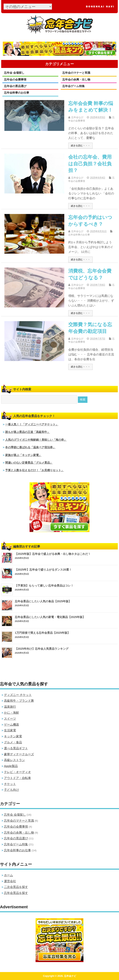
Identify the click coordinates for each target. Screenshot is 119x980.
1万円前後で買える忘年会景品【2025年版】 (42, 633)
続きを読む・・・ (80, 146)
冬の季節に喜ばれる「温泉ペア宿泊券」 (30, 447)
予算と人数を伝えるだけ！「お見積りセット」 (35, 470)
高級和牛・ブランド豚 (19, 701)
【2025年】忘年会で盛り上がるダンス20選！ (43, 570)
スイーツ (10, 719)
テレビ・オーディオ (17, 772)
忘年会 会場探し (14, 73)
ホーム (8, 875)
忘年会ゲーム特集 (73, 86)
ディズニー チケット (18, 695)
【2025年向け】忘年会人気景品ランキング (42, 649)
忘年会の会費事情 (15, 79)
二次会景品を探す (16, 887)
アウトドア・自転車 (17, 778)
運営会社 (10, 881)
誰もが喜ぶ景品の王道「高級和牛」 (28, 432)
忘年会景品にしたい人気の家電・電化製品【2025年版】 (50, 617)
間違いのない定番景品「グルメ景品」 (29, 463)
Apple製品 (11, 766)
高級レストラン (14, 760)
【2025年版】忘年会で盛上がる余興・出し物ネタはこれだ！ (53, 554)
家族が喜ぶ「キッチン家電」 (23, 455)
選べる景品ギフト (16, 748)
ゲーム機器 (11, 724)
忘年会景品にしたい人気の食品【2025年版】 (43, 601)
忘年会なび (77, 117)
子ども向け (11, 790)
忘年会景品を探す (16, 893)
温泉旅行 (10, 707)
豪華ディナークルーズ (19, 754)
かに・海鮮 (11, 713)
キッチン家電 (13, 736)
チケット (10, 784)
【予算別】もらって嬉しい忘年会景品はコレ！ (44, 586)
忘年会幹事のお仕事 (17, 93)
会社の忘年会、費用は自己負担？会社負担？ (90, 164)
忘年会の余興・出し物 (76, 79)
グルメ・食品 (13, 742)
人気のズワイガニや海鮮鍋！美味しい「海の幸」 (36, 440)
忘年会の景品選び (15, 86)
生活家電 (10, 730)
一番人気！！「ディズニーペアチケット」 (32, 424)
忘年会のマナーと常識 (76, 73)
